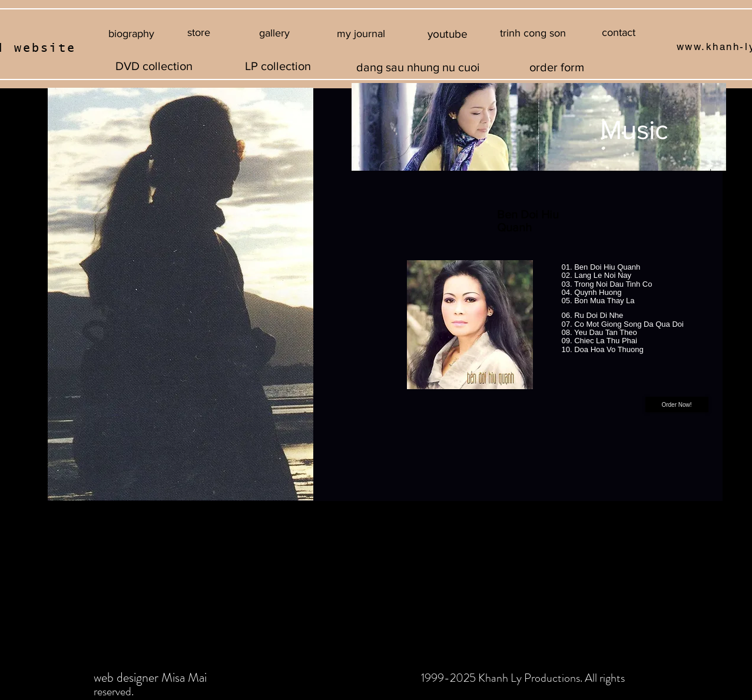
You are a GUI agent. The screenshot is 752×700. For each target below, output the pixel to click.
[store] (199, 33)
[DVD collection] (154, 66)
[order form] (557, 67)
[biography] (132, 34)
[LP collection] (278, 66)
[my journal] (361, 34)
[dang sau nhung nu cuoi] (418, 67)
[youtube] (448, 34)
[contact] (619, 33)
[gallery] (275, 34)
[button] (533, 34)
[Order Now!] (677, 404)
